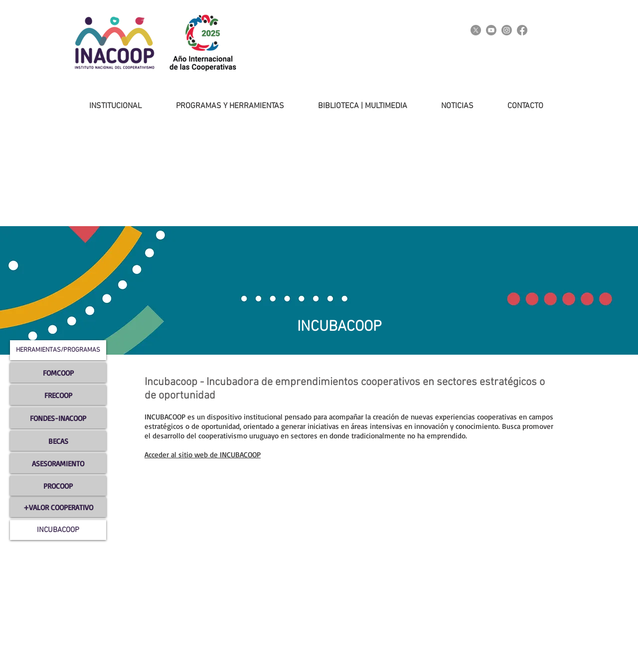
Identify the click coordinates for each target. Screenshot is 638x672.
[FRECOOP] (58, 395)
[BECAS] (58, 441)
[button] (106, 106)
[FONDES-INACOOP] (58, 418)
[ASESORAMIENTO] (58, 463)
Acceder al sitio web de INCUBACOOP (203, 455)
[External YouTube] (264, 535)
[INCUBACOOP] (58, 530)
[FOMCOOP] (58, 373)
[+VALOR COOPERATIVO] (58, 507)
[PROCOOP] (58, 486)
